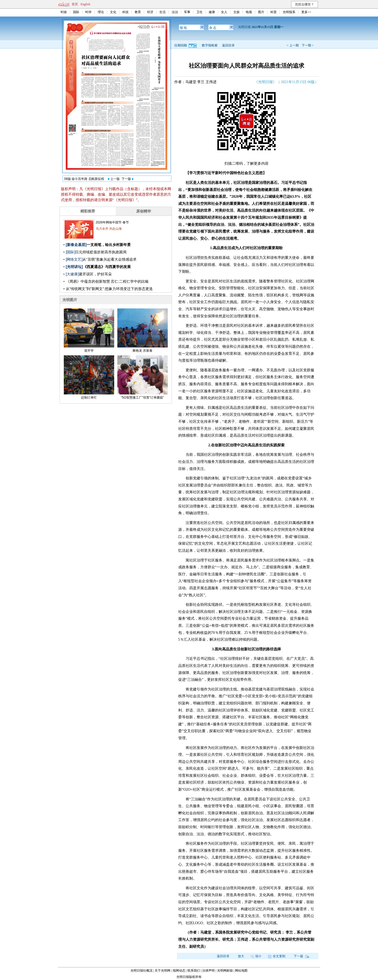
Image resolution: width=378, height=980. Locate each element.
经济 (150, 12)
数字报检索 (210, 45)
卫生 (199, 12)
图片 (261, 12)
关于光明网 (162, 971)
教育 (138, 12)
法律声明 (208, 971)
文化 (113, 12)
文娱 (237, 12)
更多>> (306, 12)
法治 (175, 12)
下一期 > (308, 45)
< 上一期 (293, 45)
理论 (101, 12)
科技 (125, 12)
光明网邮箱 (225, 971)
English (85, 4)
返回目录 (228, 45)
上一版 (114, 179)
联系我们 (194, 971)
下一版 (128, 179)
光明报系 (289, 12)
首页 (75, 4)
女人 (224, 12)
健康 (212, 12)
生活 (162, 12)
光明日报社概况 (141, 971)
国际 (76, 12)
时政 (64, 12)
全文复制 (277, 956)
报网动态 (179, 971)
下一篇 (301, 956)
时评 (88, 12)
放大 (241, 956)
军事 (187, 12)
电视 (249, 12)
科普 (274, 12)
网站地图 (241, 971)
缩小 (256, 956)
